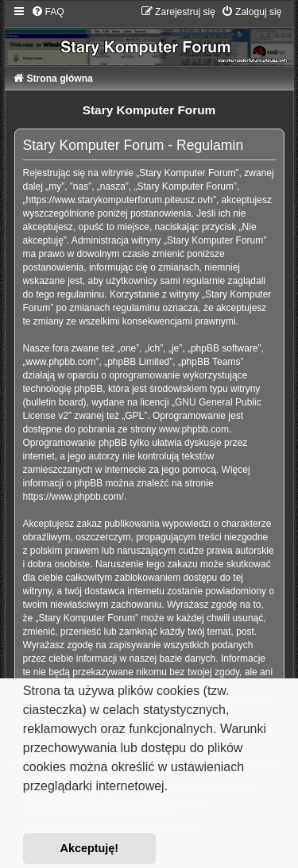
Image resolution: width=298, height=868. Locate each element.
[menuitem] (48, 12)
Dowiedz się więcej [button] (79, 808)
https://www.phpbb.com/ (74, 497)
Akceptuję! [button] (90, 848)
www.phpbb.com (194, 429)
